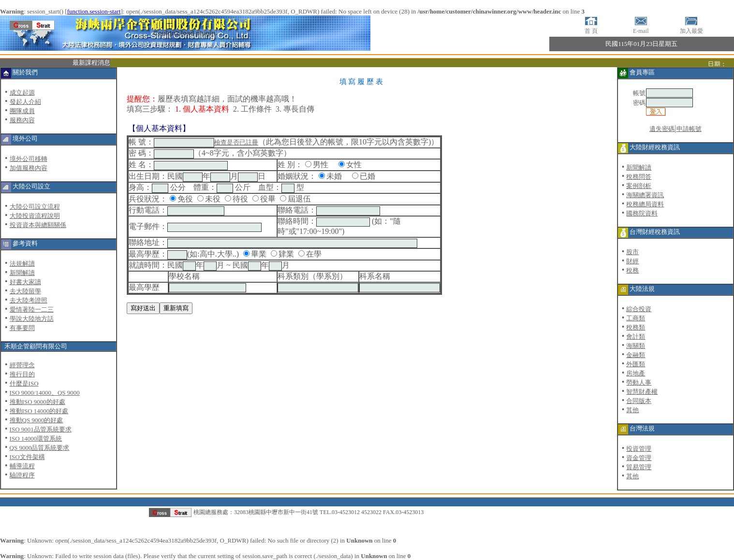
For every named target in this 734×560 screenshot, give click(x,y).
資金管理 (639, 458)
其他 (632, 410)
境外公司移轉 (29, 159)
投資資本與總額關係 (38, 225)
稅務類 (636, 327)
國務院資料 (642, 213)
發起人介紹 (25, 102)
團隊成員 (22, 111)
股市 (632, 252)
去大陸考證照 (29, 300)
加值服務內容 (29, 168)
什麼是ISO (24, 383)
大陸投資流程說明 (35, 216)
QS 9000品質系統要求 (40, 448)
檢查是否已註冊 (236, 142)
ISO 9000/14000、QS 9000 (45, 393)
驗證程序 (22, 475)
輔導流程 (22, 466)
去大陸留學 (25, 291)
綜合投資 (639, 309)
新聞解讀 (22, 273)
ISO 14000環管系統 (36, 438)
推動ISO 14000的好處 (39, 411)
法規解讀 (22, 264)
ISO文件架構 (27, 457)
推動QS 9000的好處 (37, 420)
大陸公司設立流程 (35, 207)
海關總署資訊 (645, 195)
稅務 (632, 270)
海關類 (636, 346)
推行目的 (22, 374)
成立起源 (22, 93)
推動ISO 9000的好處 (37, 402)
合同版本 (639, 401)
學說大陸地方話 (32, 319)
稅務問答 (639, 177)
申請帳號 (689, 129)
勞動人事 (639, 382)
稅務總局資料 (645, 204)
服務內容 (22, 120)
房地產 (636, 373)
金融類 (636, 355)
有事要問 (22, 328)
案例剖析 (639, 186)
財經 (632, 261)
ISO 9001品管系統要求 (41, 429)
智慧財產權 (642, 392)
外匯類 (636, 364)
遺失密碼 (662, 129)
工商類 (636, 318)
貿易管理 (639, 467)
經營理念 (22, 365)
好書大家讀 (25, 282)
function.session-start (94, 11)
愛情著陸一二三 (32, 309)
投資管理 (639, 449)
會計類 (636, 337)
